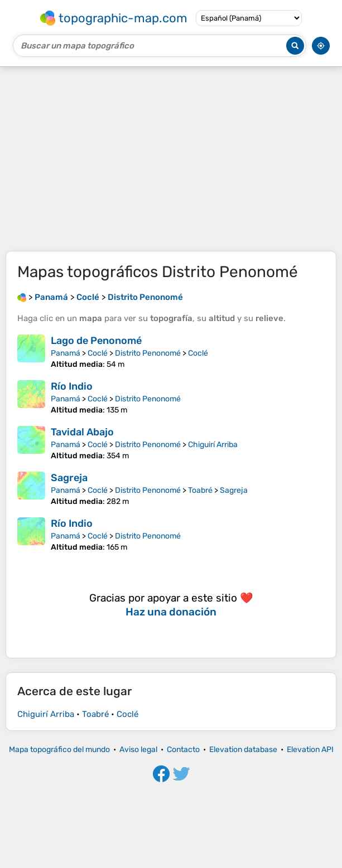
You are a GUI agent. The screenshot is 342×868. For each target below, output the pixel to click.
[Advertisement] (171, 159)
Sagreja (69, 478)
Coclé (98, 353)
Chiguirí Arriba (213, 445)
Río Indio (72, 386)
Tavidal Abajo (82, 432)
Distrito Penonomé (148, 353)
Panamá (66, 353)
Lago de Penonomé (96, 341)
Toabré (200, 490)
